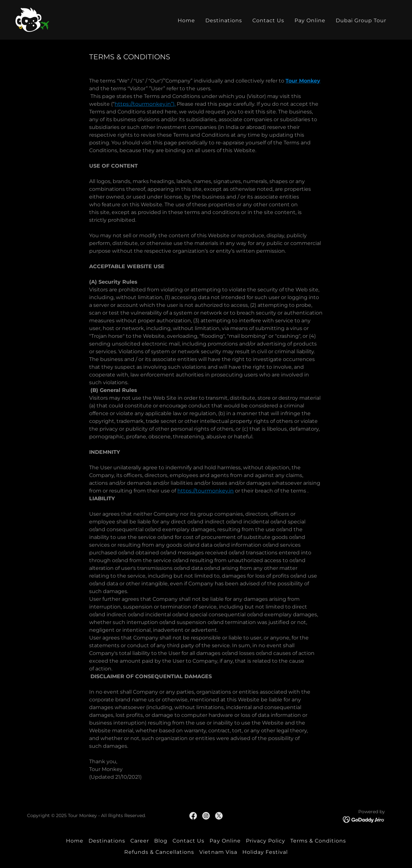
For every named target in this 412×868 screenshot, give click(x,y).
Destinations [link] (224, 20)
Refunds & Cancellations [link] (159, 852)
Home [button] (75, 841)
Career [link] (140, 841)
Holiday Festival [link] (265, 852)
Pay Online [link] (310, 20)
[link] (32, 20)
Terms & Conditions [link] (318, 841)
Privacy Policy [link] (266, 841)
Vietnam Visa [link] (218, 852)
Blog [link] (161, 841)
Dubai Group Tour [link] (361, 20)
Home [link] (186, 20)
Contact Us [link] (268, 20)
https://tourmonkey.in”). (145, 104)
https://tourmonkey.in (206, 491)
